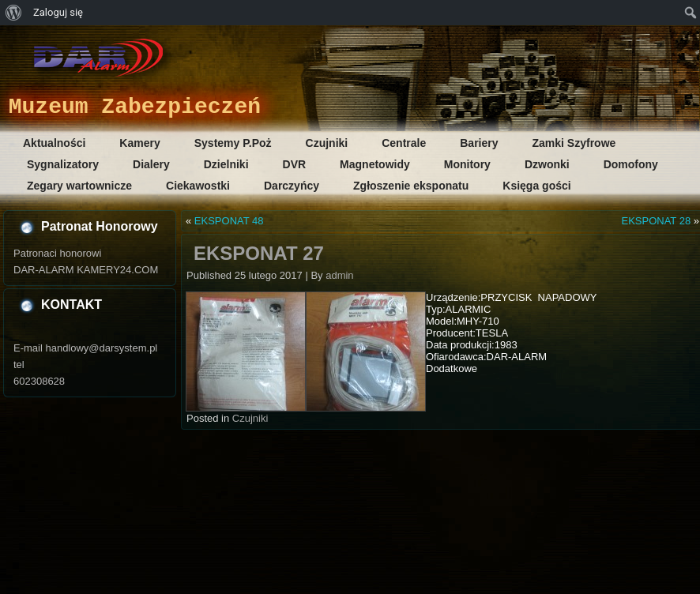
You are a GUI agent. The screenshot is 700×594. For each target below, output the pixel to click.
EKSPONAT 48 (229, 221)
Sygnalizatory (63, 164)
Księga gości (536, 186)
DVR (295, 164)
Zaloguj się (58, 12)
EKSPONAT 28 (656, 221)
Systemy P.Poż (233, 143)
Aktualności (54, 143)
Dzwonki (547, 164)
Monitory (467, 164)
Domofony (631, 164)
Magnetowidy (375, 164)
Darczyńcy (292, 186)
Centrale (404, 143)
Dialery (151, 164)
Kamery (139, 143)
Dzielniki (226, 164)
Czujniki (327, 143)
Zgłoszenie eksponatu (411, 186)
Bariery (479, 143)
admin (339, 275)
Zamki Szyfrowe (574, 143)
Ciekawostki (198, 186)
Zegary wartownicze (79, 186)
